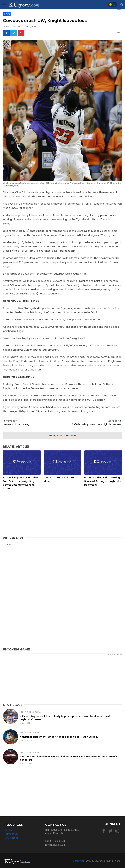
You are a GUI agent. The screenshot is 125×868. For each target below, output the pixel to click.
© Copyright (79, 861)
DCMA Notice (11, 838)
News (8, 544)
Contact (9, 830)
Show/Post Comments (63, 435)
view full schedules (114, 654)
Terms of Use (12, 834)
